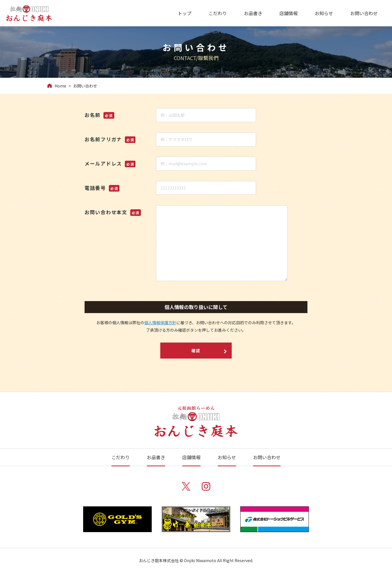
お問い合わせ (364, 13)
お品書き (253, 13)
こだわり (218, 13)
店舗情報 (289, 13)
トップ (185, 13)
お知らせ (324, 13)
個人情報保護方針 (160, 323)
